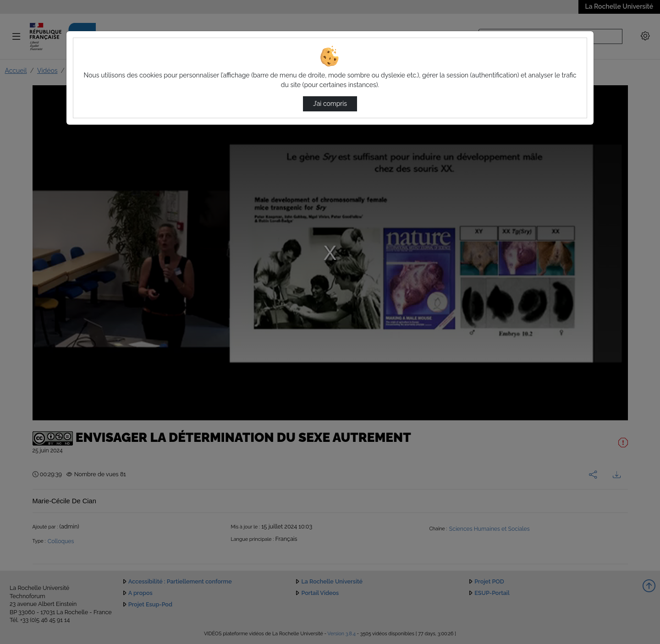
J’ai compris (330, 104)
